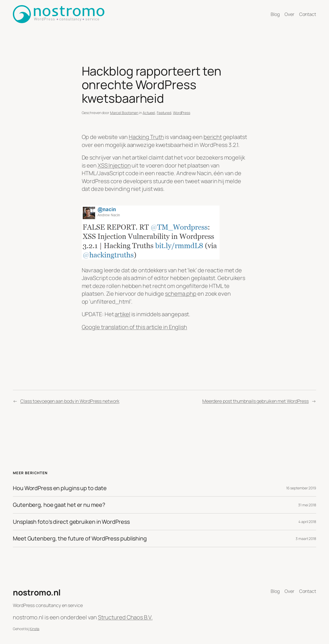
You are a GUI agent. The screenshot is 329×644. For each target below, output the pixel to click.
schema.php (181, 294)
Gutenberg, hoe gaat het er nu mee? (59, 505)
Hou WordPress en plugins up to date (60, 488)
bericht (213, 137)
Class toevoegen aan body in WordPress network (70, 401)
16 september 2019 (301, 488)
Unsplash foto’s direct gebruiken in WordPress (71, 522)
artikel (122, 314)
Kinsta (34, 629)
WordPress (182, 113)
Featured (164, 113)
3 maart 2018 (306, 539)
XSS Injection (114, 165)
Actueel (149, 113)
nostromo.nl (37, 592)
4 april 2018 (307, 522)
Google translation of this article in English (135, 327)
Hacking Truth (146, 137)
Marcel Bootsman (124, 113)
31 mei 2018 (307, 505)
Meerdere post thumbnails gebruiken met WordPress (255, 401)
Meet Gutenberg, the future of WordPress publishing (80, 538)
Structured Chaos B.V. (125, 617)
